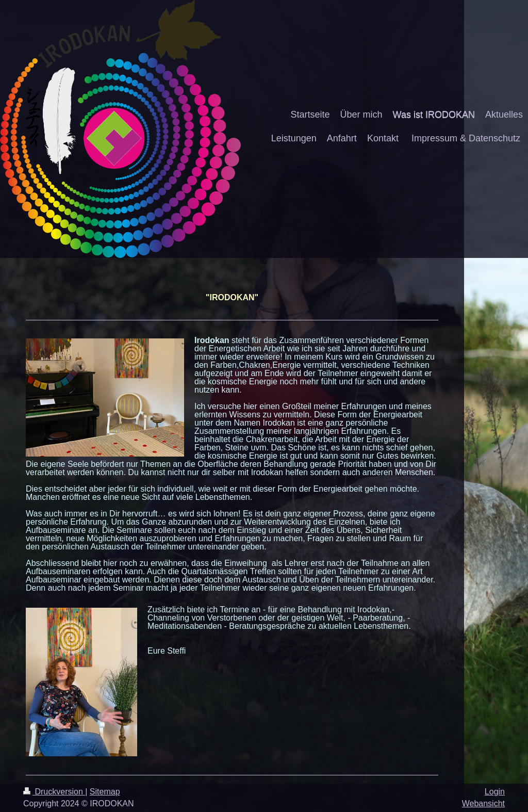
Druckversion (54, 792)
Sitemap (105, 792)
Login (495, 792)
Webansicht (483, 803)
